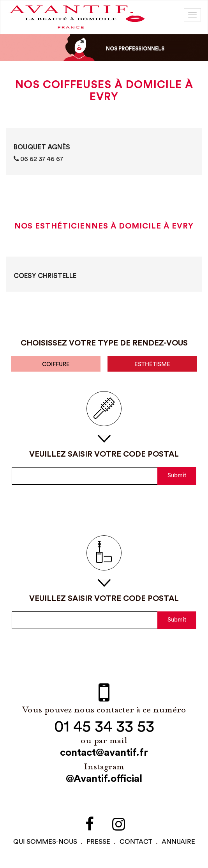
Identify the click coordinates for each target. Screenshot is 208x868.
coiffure (56, 364)
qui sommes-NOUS (45, 842)
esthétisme (152, 364)
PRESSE (98, 842)
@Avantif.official (104, 779)
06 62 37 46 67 (38, 159)
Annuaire (178, 842)
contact (136, 842)
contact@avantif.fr (104, 753)
